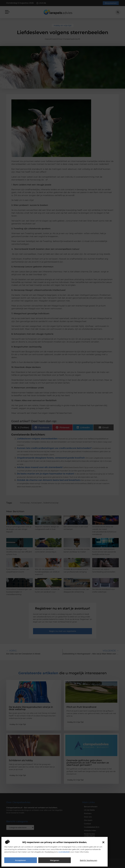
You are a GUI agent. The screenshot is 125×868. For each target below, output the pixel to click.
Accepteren (21, 860)
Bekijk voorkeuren (89, 860)
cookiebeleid (64, 852)
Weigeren (55, 860)
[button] (103, 842)
